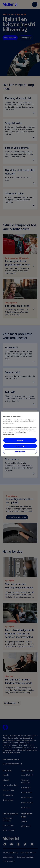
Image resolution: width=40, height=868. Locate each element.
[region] (20, 434)
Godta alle (20, 440)
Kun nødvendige (20, 446)
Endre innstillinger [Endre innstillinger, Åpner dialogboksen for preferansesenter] (20, 452)
